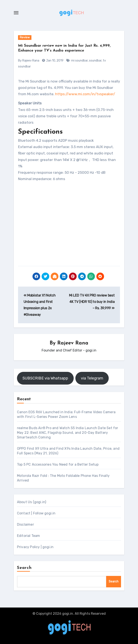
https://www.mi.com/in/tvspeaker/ (85, 94)
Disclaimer (25, 524)
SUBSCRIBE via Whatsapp (45, 378)
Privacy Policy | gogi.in (35, 547)
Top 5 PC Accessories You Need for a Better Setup (58, 464)
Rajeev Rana (73, 343)
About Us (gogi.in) (32, 502)
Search (24, 568)
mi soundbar (79, 61)
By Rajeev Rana (29, 61)
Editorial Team (29, 536)
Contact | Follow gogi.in (36, 513)
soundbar (95, 61)
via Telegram (92, 378)
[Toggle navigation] (16, 13)
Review (25, 37)
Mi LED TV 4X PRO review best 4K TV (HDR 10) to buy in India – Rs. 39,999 (92, 302)
